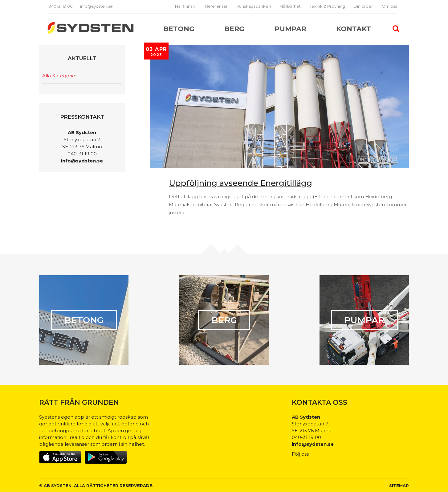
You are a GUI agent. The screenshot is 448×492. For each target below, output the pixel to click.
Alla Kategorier (60, 76)
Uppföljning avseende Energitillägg (240, 183)
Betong (179, 29)
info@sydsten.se (96, 6)
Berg (234, 29)
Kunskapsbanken (254, 6)
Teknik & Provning (327, 6)
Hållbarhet (290, 6)
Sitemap (399, 486)
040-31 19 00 (61, 6)
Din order (363, 6)
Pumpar (290, 29)
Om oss (389, 6)
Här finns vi (186, 6)
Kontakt (354, 29)
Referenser (216, 6)
